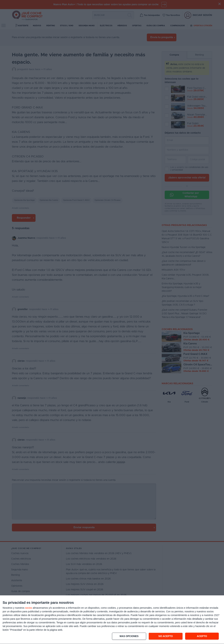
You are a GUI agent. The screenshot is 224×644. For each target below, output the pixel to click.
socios (29, 608)
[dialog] (112, 620)
